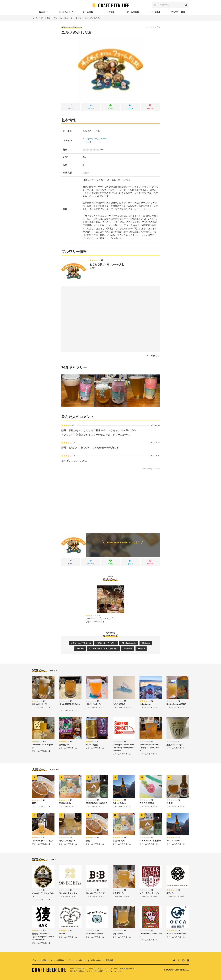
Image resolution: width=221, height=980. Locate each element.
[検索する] (186, 5)
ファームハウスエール (63, 18)
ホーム (35, 18)
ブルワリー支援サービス (42, 960)
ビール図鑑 (46, 18)
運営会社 (109, 960)
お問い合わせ (96, 960)
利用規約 (60, 960)
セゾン (79, 18)
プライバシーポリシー (77, 960)
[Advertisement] (110, 499)
